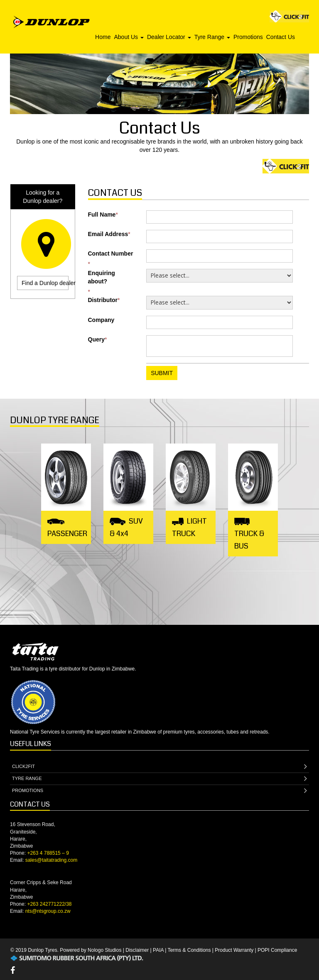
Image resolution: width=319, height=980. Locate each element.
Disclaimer (137, 950)
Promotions (248, 37)
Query (96, 339)
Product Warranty (234, 950)
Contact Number (111, 254)
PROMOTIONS (159, 791)
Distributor (103, 300)
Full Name (102, 215)
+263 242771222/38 (49, 904)
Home (103, 37)
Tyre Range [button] (212, 37)
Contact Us (281, 37)
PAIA (158, 950)
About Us (129, 37)
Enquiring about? (102, 277)
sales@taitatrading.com (52, 860)
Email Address (108, 234)
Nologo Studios (104, 950)
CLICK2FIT (159, 767)
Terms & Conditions (189, 950)
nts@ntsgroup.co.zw (48, 911)
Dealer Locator (169, 37)
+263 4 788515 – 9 (48, 853)
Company (101, 320)
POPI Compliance (277, 950)
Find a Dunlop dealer (45, 283)
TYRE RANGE (159, 779)
